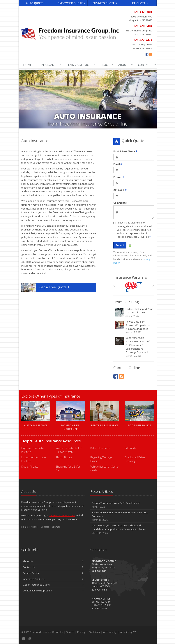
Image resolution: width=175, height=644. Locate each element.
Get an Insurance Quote (53, 585)
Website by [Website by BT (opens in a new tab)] (128, 632)
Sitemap (56, 527)
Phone (119, 177)
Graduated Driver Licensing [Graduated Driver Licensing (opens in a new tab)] (135, 459)
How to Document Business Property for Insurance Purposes (134, 327)
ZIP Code (120, 190)
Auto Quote (36, 3)
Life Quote (139, 3)
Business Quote (105, 3)
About (125, 65)
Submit (120, 245)
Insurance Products (53, 579)
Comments (120, 203)
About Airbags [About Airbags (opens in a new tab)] (64, 457)
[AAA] (134, 287)
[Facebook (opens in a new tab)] (147, 54)
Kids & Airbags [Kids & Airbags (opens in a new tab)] (30, 467)
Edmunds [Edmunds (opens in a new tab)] (130, 448)
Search (70, 632)
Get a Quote (46, 288)
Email (118, 164)
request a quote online (62, 515)
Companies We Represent (53, 591)
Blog (106, 65)
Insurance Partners (130, 277)
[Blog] (151, 54)
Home (27, 65)
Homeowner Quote (70, 3)
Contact (146, 65)
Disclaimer (94, 632)
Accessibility (110, 632)
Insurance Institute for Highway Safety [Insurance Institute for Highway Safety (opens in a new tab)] (69, 450)
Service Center (53, 573)
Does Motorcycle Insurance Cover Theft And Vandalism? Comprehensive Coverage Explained (134, 347)
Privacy (81, 632)
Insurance (50, 65)
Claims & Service (80, 65)
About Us (53, 561)
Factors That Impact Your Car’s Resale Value (134, 313)
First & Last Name (125, 151)
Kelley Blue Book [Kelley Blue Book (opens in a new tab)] (100, 448)
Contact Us (53, 567)
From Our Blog (126, 302)
